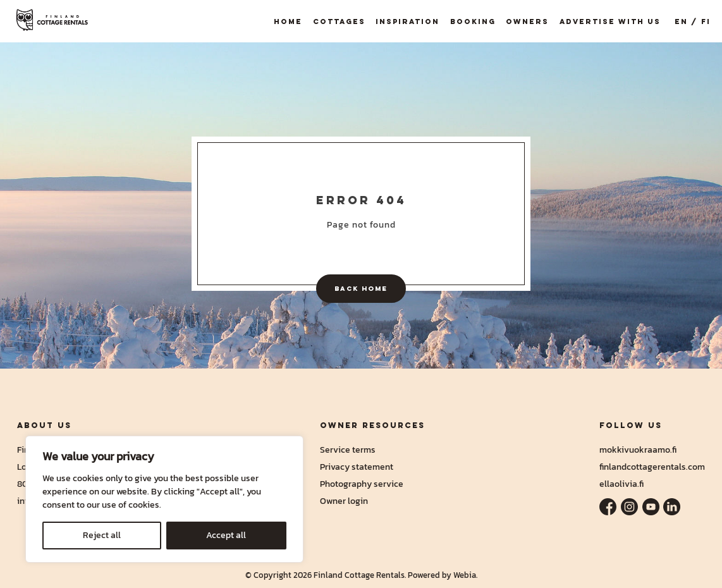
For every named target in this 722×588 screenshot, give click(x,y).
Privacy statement (357, 467)
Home (288, 21)
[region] (164, 499)
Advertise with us (610, 21)
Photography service (362, 484)
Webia (465, 575)
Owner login (344, 501)
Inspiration (407, 21)
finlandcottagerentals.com (652, 467)
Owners (527, 21)
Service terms (348, 450)
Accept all (226, 535)
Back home (361, 288)
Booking (473, 21)
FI (706, 21)
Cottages (339, 21)
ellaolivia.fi (621, 484)
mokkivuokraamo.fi (638, 450)
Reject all (102, 535)
